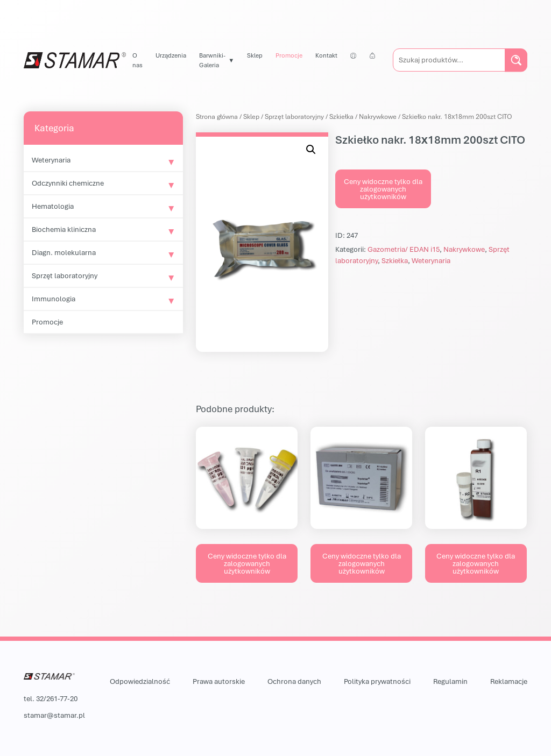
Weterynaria (51, 160)
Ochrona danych (294, 681)
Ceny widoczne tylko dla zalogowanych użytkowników (383, 189)
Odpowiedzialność (140, 681)
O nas (137, 60)
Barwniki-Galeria (212, 60)
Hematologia (53, 206)
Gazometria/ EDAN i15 (404, 249)
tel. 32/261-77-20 (51, 698)
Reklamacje (509, 681)
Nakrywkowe (378, 116)
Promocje (289, 55)
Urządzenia (171, 55)
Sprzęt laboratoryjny (65, 275)
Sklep (255, 55)
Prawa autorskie (219, 681)
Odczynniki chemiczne (68, 183)
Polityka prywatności (377, 681)
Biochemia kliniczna (64, 229)
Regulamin (450, 681)
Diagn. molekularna (64, 252)
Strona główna (217, 116)
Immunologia (54, 299)
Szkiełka (341, 116)
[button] (311, 150)
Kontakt (326, 55)
